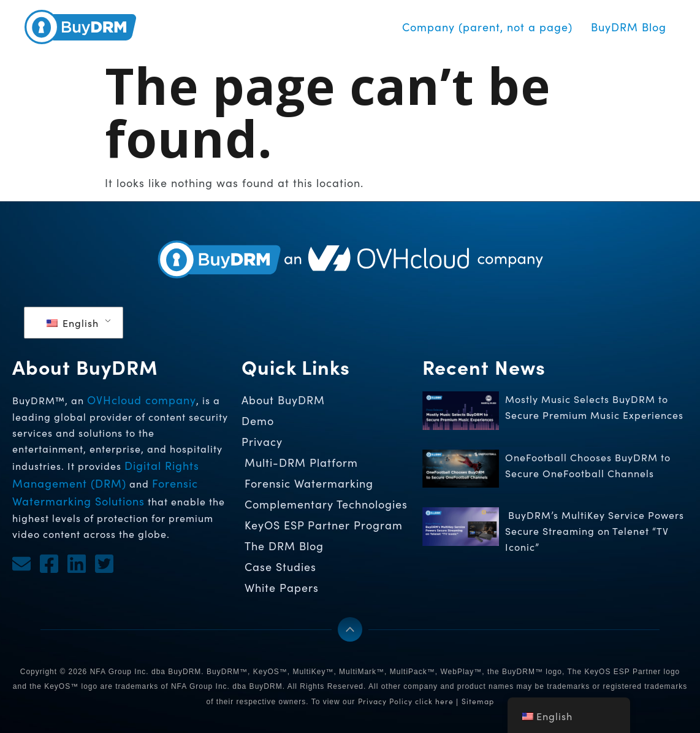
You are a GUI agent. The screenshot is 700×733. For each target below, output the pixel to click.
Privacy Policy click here (406, 701)
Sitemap (478, 701)
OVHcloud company (142, 400)
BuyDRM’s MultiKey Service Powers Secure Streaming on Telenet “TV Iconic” (595, 531)
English (73, 323)
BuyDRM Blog (629, 27)
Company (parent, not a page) (487, 27)
